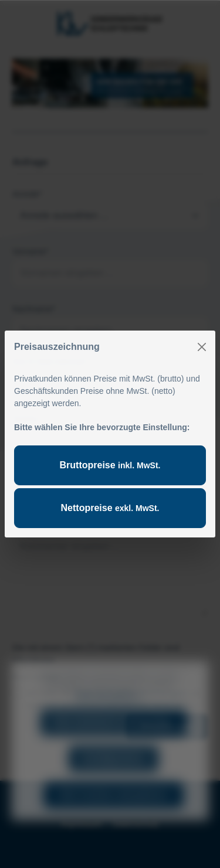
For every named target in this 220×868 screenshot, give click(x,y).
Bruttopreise (110, 465)
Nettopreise (110, 508)
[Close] (202, 347)
